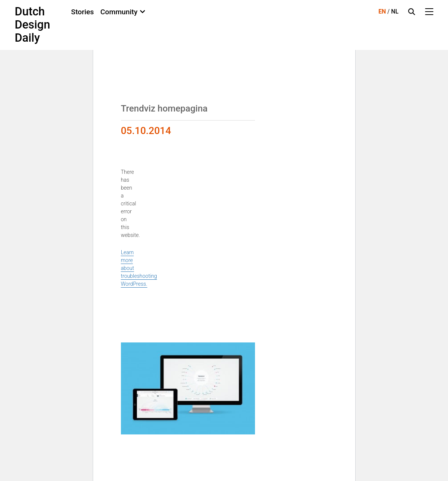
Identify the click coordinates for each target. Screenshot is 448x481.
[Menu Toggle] (429, 12)
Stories (82, 12)
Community (119, 12)
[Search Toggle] (412, 12)
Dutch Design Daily (32, 25)
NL (395, 11)
